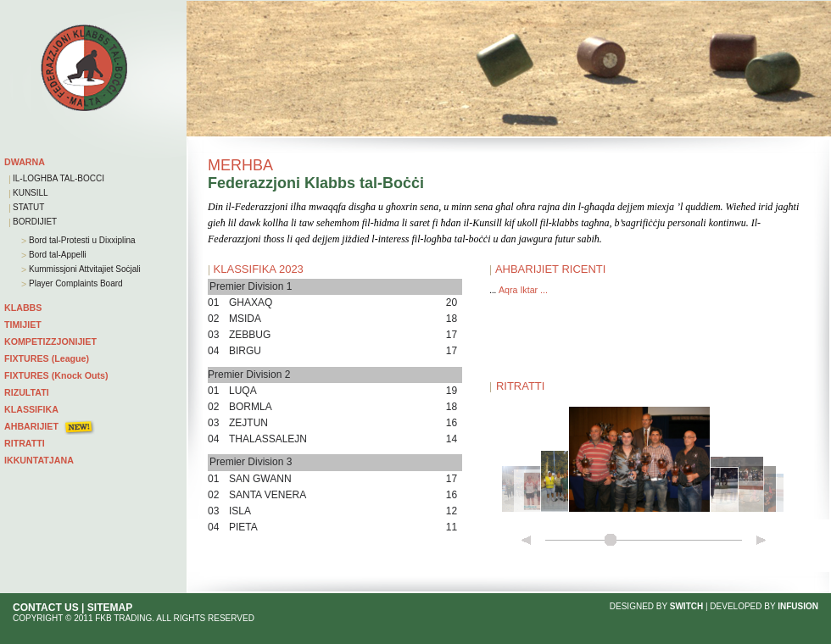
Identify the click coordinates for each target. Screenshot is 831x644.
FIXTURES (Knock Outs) (56, 375)
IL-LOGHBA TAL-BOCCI (59, 178)
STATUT (28, 207)
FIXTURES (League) (47, 358)
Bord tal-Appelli (56, 255)
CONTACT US (46, 608)
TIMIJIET (23, 325)
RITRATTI (25, 443)
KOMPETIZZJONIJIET (50, 341)
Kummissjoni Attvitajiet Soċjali (84, 269)
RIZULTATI (27, 392)
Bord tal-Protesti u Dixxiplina (81, 240)
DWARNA (25, 162)
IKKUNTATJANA (39, 460)
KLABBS (23, 308)
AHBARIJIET (31, 426)
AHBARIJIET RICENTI (551, 269)
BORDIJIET (35, 222)
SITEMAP (110, 608)
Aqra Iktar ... (523, 290)
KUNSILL (31, 193)
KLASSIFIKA (31, 409)
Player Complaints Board (74, 283)
